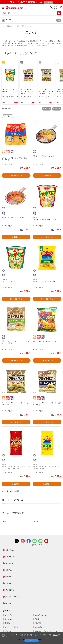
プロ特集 (8, 631)
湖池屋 (36, 522)
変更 (59, 20)
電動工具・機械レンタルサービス (46, 631)
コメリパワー (39, 627)
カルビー (5, 522)
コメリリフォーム (41, 615)
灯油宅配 (38, 623)
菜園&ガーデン (10, 623)
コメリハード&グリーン (13, 627)
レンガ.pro (9, 619)
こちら (55, 635)
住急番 (37, 619)
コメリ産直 (9, 615)
